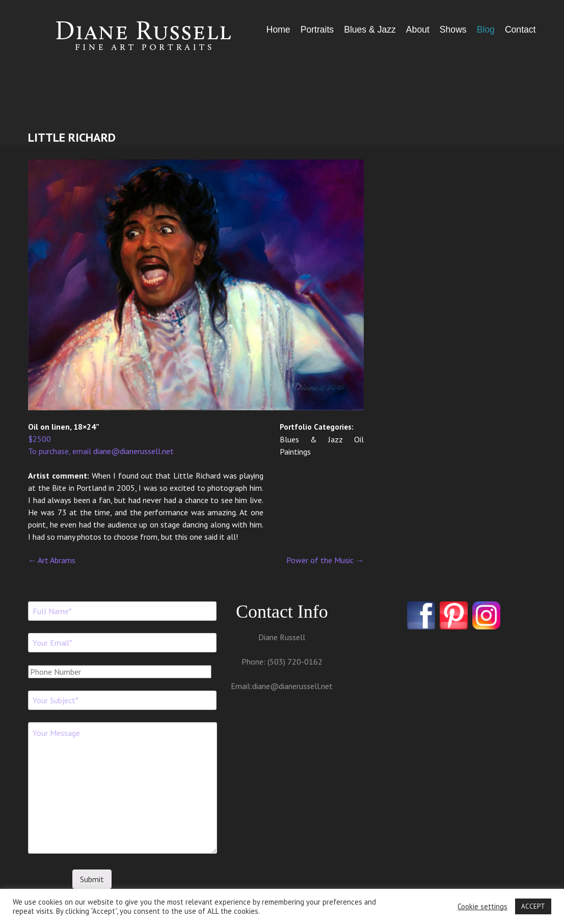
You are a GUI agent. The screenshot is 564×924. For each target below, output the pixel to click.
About (418, 30)
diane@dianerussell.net (133, 451)
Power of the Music (325, 560)
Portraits (317, 30)
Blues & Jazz (370, 30)
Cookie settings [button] (482, 907)
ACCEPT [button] (533, 906)
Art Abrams (52, 560)
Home (278, 30)
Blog (486, 30)
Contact (520, 30)
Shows (453, 30)
